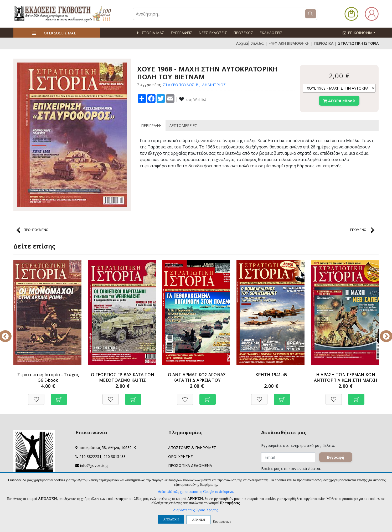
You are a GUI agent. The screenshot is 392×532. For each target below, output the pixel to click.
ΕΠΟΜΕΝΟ (358, 230)
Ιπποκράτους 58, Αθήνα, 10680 (107, 448)
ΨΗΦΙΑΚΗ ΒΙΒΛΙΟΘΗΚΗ (289, 43)
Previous (9, 333)
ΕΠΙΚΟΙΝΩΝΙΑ (361, 33)
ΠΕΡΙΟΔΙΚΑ (324, 43)
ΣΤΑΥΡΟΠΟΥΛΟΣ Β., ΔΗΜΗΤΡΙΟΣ (194, 85)
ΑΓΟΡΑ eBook (339, 101)
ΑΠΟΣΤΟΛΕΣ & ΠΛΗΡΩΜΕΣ (192, 448)
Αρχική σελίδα (250, 43)
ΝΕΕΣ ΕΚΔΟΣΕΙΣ (213, 33)
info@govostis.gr (94, 465)
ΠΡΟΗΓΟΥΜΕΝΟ (36, 230)
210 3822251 (90, 456)
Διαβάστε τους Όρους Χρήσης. (196, 510)
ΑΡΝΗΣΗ (198, 520)
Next (383, 333)
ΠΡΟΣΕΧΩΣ (243, 33)
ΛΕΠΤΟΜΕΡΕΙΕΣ (183, 125)
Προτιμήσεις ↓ (222, 521)
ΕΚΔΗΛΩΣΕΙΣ (271, 33)
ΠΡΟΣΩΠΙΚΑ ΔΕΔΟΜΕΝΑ (190, 465)
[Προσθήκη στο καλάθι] (59, 397)
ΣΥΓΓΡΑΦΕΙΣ (181, 33)
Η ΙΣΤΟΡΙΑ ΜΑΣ (151, 33)
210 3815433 (115, 456)
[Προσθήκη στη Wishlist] (36, 397)
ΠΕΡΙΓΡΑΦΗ (151, 125)
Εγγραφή (338, 459)
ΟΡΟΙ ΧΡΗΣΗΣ (180, 456)
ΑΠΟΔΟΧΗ (171, 519)
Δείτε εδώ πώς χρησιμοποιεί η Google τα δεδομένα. (196, 492)
